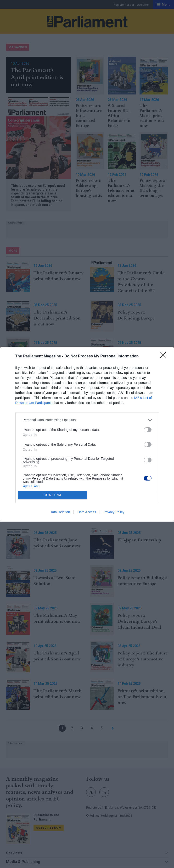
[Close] (165, 356)
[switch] (148, 430)
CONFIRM (53, 495)
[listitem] (87, 420)
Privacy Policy (114, 512)
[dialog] (87, 434)
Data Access (87, 512)
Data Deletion (60, 512)
